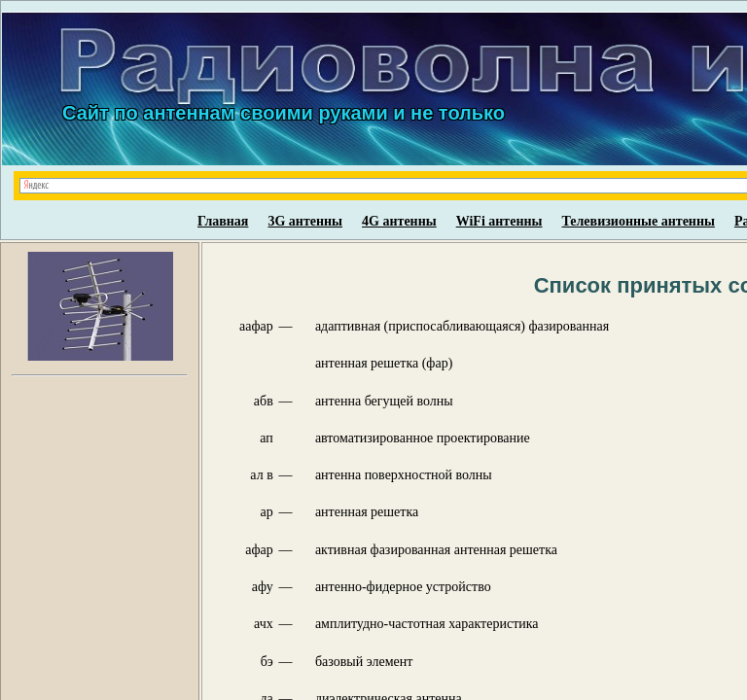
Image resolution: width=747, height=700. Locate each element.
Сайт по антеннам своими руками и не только (284, 113)
